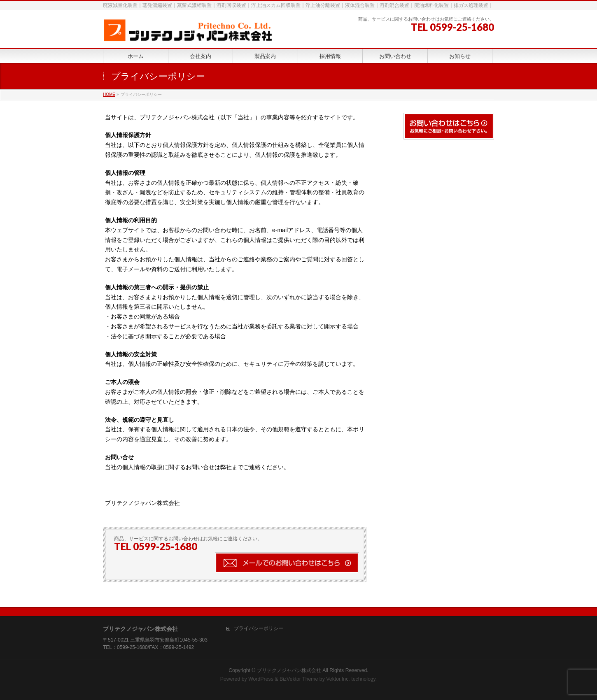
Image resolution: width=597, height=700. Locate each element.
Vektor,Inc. (338, 679)
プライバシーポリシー (259, 629)
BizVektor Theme (299, 679)
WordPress (261, 679)
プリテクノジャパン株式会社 (289, 670)
